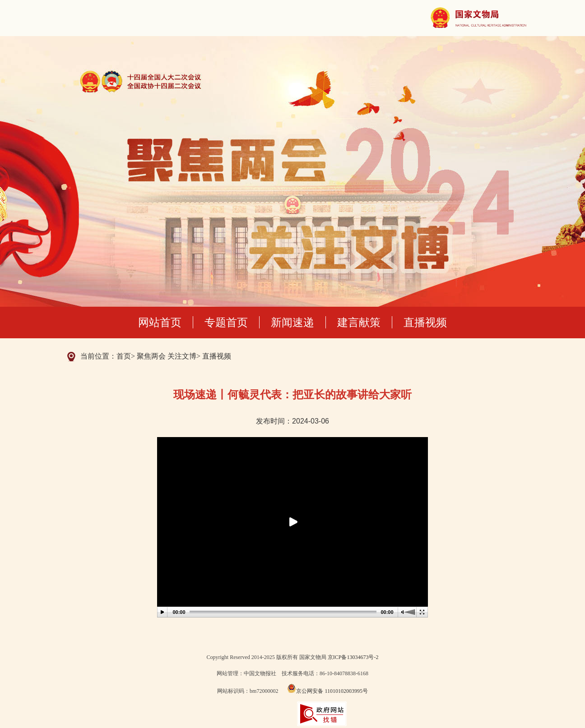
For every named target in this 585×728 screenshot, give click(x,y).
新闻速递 (292, 322)
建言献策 (359, 322)
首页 (124, 356)
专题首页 (226, 322)
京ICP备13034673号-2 (353, 657)
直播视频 (425, 322)
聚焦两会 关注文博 (167, 356)
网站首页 (160, 322)
